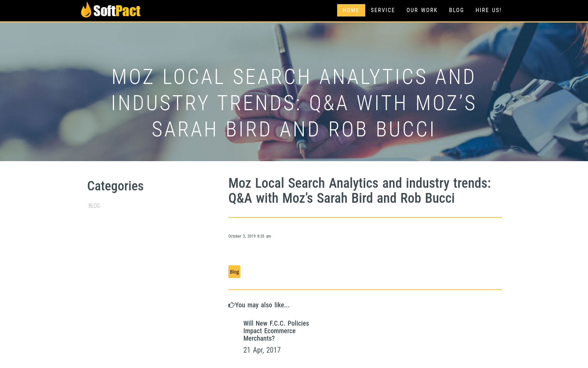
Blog (457, 10)
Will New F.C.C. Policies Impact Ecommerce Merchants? (276, 331)
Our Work (422, 10)
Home (351, 10)
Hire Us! (489, 10)
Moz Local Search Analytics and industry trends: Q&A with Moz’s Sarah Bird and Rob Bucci (360, 191)
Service (383, 10)
